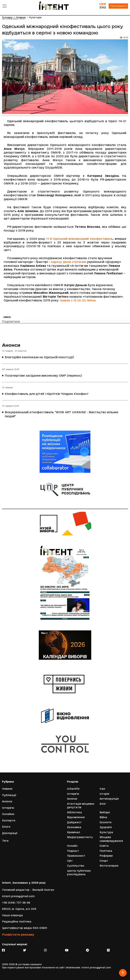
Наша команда (12, 915)
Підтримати (118, 6)
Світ (70, 861)
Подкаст (73, 851)
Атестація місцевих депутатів (81, 805)
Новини (7, 789)
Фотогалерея (109, 866)
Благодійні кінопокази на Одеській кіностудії (39, 357)
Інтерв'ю (8, 808)
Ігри (102, 789)
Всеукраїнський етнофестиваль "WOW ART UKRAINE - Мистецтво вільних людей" (62, 414)
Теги (5, 841)
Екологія (105, 822)
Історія (104, 793)
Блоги (6, 827)
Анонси (11, 345)
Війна (103, 817)
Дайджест (74, 822)
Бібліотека (74, 812)
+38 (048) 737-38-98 (16, 903)
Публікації (9, 795)
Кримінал (74, 832)
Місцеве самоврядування (111, 839)
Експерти (9, 820)
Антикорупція (109, 799)
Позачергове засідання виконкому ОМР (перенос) (43, 376)
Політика (106, 851)
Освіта (104, 846)
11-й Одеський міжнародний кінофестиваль (80, 239)
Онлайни (8, 814)
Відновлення (76, 817)
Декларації (10, 833)
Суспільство (76, 866)
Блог (103, 804)
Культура (106, 832)
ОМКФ (7, 317)
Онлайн (72, 846)
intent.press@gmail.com (18, 896)
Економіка (74, 827)
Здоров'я (106, 827)
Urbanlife (73, 789)
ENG (102, 7)
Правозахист (76, 856)
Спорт (104, 861)
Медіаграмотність (80, 837)
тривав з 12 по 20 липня (77, 300)
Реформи (106, 856)
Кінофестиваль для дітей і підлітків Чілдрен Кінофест (47, 394)
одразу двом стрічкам (68, 262)
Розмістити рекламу (18, 935)
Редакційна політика (17, 922)
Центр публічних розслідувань (79, 873)
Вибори (105, 812)
